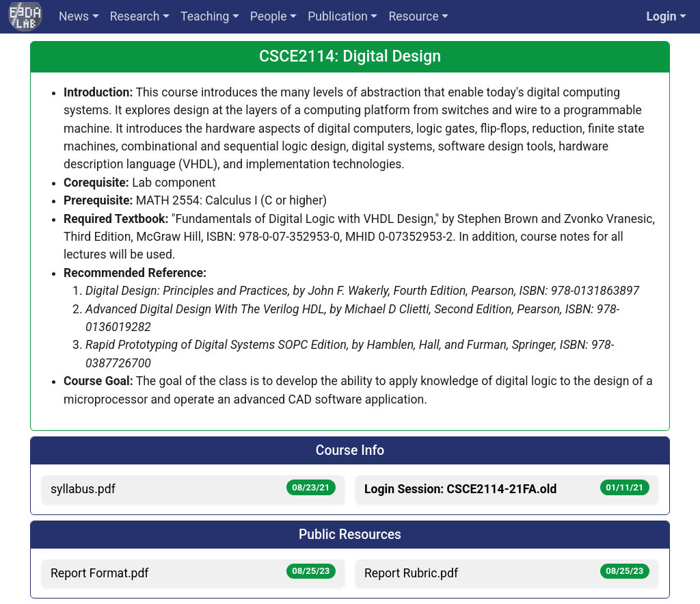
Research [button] (135, 16)
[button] (666, 16)
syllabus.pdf (193, 488)
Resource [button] (413, 16)
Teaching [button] (205, 16)
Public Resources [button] (350, 535)
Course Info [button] (350, 450)
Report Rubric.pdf (507, 572)
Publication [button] (338, 16)
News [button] (74, 16)
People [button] (269, 16)
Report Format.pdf (193, 572)
